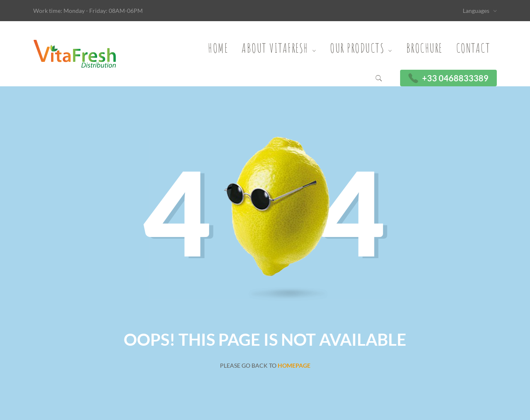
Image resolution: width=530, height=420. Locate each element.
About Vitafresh (275, 48)
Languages (476, 11)
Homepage (294, 365)
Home (218, 48)
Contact (473, 48)
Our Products (357, 48)
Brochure (424, 48)
